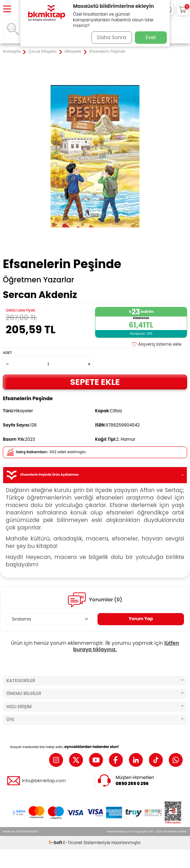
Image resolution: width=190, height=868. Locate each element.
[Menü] (7, 9)
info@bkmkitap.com (44, 781)
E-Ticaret (73, 843)
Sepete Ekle (95, 382)
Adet (7, 353)
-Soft (56, 843)
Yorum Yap (141, 619)
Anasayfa (12, 52)
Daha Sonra (112, 37)
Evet (151, 37)
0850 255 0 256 (132, 784)
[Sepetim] (183, 10)
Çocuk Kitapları (43, 52)
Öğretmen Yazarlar (38, 280)
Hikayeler (73, 52)
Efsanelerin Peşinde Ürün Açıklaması (95, 475)
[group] (95, 156)
